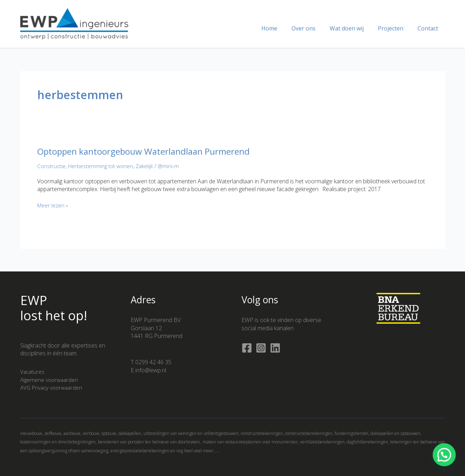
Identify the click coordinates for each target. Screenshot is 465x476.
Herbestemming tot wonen (102, 166)
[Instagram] (261, 348)
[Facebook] (247, 348)
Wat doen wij (354, 28)
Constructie (52, 166)
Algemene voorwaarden (50, 380)
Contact (429, 28)
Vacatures (33, 372)
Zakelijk (148, 166)
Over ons (313, 28)
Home (282, 28)
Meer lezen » (54, 205)
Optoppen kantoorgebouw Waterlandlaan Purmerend (151, 151)
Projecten (395, 28)
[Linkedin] (275, 348)
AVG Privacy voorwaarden (53, 388)
